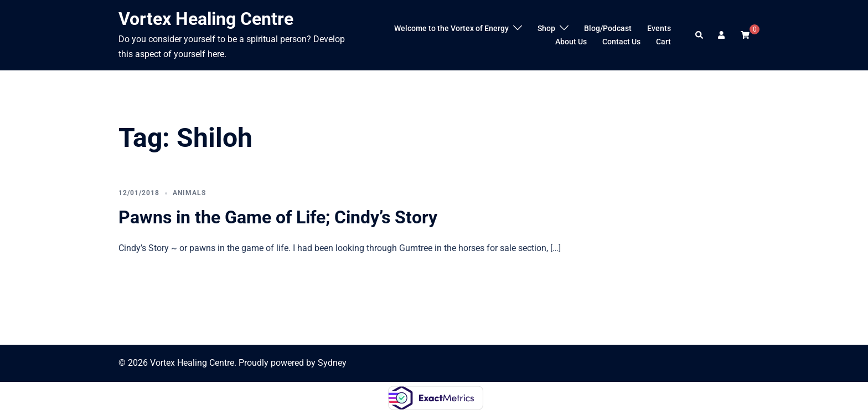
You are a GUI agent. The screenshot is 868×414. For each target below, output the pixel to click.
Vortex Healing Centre (206, 19)
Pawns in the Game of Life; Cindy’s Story (278, 217)
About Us (571, 42)
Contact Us (621, 42)
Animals (189, 193)
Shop (546, 28)
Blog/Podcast (608, 28)
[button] (700, 35)
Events (659, 28)
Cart (663, 42)
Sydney (332, 363)
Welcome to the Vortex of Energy (451, 28)
